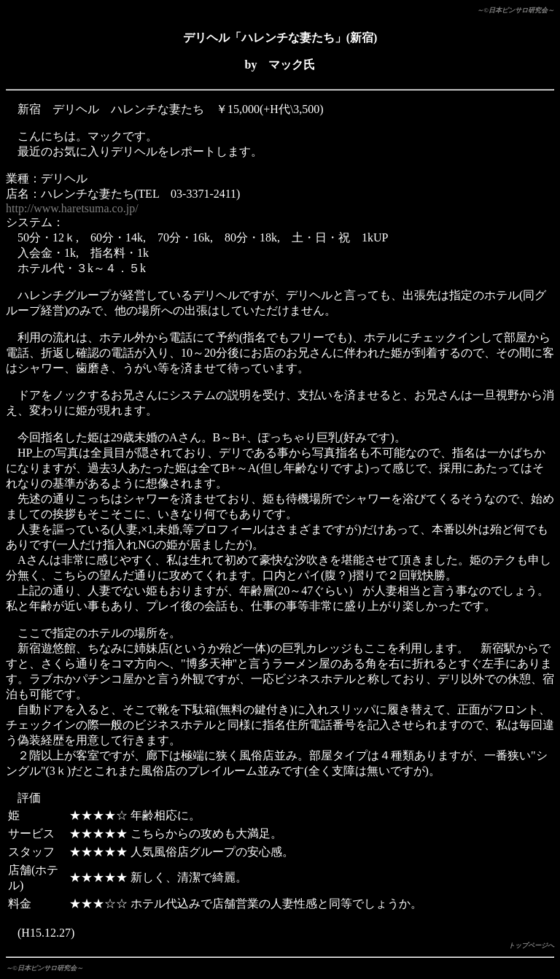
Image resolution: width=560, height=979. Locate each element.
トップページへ (531, 945)
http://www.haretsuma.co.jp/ (72, 208)
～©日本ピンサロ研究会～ (516, 10)
